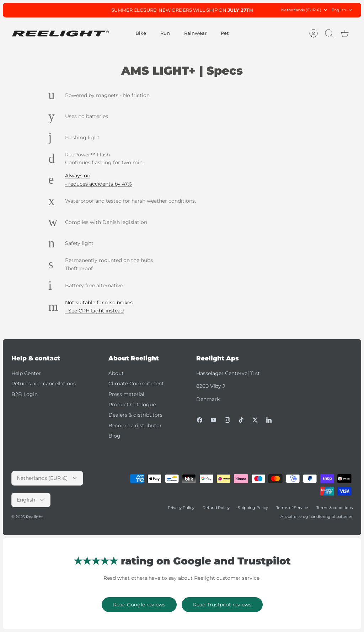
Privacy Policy (181, 508)
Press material (126, 394)
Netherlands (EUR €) (305, 10)
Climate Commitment (136, 384)
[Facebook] (200, 420)
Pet (225, 33)
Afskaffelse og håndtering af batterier (317, 516)
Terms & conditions (334, 508)
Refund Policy (216, 508)
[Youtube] (213, 420)
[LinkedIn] (269, 420)
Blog (114, 436)
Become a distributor (135, 425)
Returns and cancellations (44, 384)
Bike (141, 33)
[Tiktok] (241, 420)
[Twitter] (255, 420)
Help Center (26, 373)
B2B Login (25, 394)
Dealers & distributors (135, 415)
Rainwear (195, 33)
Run (165, 33)
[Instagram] (227, 420)
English (342, 10)
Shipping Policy (253, 508)
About (116, 373)
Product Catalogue (132, 405)
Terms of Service (292, 508)
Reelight (34, 517)
